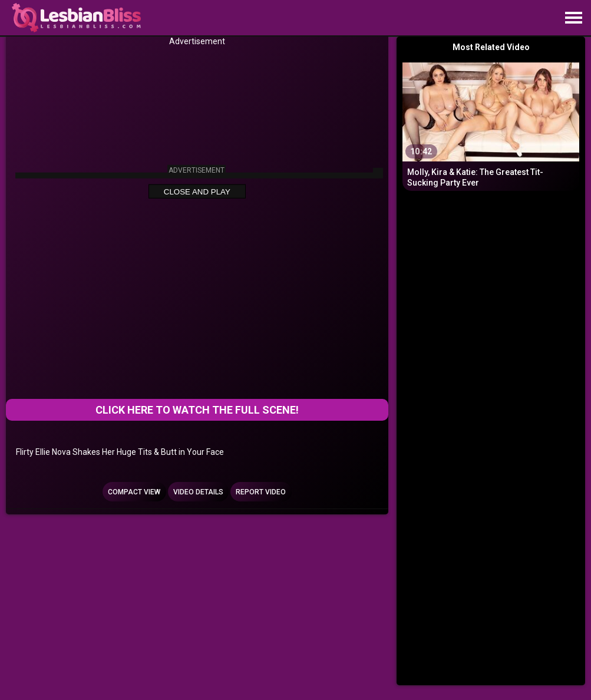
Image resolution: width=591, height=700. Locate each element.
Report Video (261, 492)
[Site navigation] (573, 18)
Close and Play (197, 192)
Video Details (198, 492)
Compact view (134, 492)
